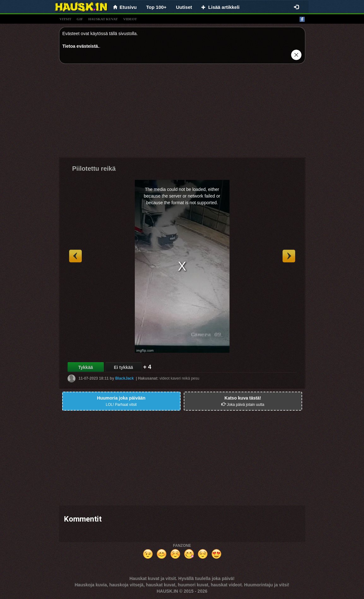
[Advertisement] (182, 113)
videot (130, 19)
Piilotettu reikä (94, 168)
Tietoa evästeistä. (81, 46)
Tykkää (86, 367)
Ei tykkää (124, 367)
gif (80, 19)
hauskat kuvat (103, 19)
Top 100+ (156, 7)
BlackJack (125, 378)
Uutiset (184, 7)
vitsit (66, 19)
